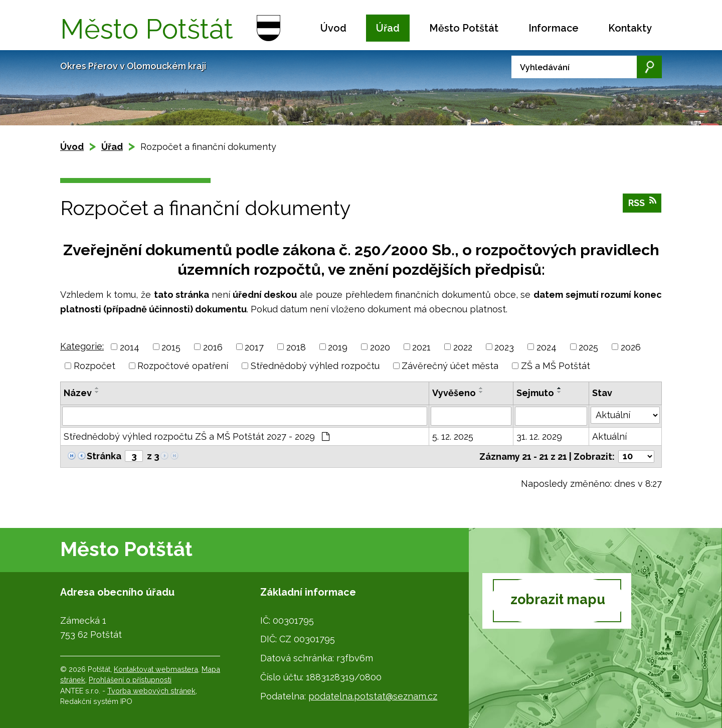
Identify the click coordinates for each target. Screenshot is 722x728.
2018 (296, 347)
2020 (380, 347)
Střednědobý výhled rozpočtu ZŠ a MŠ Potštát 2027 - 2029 (197, 436)
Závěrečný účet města (450, 366)
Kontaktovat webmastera (156, 669)
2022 (463, 347)
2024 (547, 347)
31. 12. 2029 (539, 436)
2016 (213, 347)
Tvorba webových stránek (151, 691)
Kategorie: (82, 346)
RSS (642, 204)
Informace (554, 28)
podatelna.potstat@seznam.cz (373, 696)
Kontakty (630, 28)
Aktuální (609, 436)
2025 (588, 347)
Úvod (333, 28)
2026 (631, 347)
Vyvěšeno (454, 393)
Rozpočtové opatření (183, 366)
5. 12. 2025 (453, 436)
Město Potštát (464, 28)
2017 (254, 347)
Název (78, 393)
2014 (130, 347)
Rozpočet (95, 366)
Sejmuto (535, 393)
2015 (171, 347)
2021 (421, 347)
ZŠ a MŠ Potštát (556, 366)
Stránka (104, 456)
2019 (338, 347)
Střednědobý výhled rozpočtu (315, 366)
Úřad (388, 28)
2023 (504, 347)
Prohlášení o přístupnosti (130, 680)
